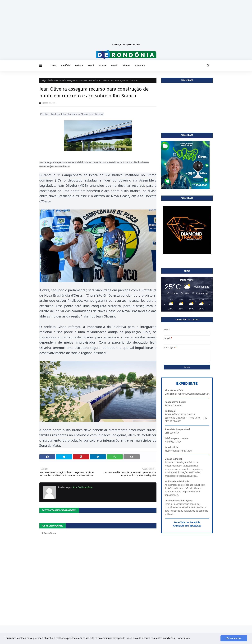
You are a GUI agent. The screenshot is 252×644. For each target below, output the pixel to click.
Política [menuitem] (79, 66)
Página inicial (48, 80)
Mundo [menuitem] (115, 66)
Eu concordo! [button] (234, 638)
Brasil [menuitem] (91, 66)
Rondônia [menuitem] (65, 66)
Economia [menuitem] (140, 66)
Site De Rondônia (82, 487)
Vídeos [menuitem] (126, 66)
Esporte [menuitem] (103, 66)
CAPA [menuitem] (53, 66)
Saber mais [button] (183, 638)
